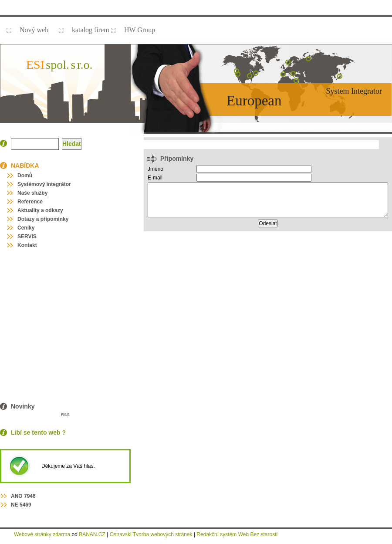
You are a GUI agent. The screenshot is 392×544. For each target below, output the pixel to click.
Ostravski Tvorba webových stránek (151, 534)
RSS (65, 414)
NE (15, 505)
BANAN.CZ (92, 534)
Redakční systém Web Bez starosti (237, 534)
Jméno (155, 169)
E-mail (155, 178)
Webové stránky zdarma (42, 534)
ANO (17, 496)
